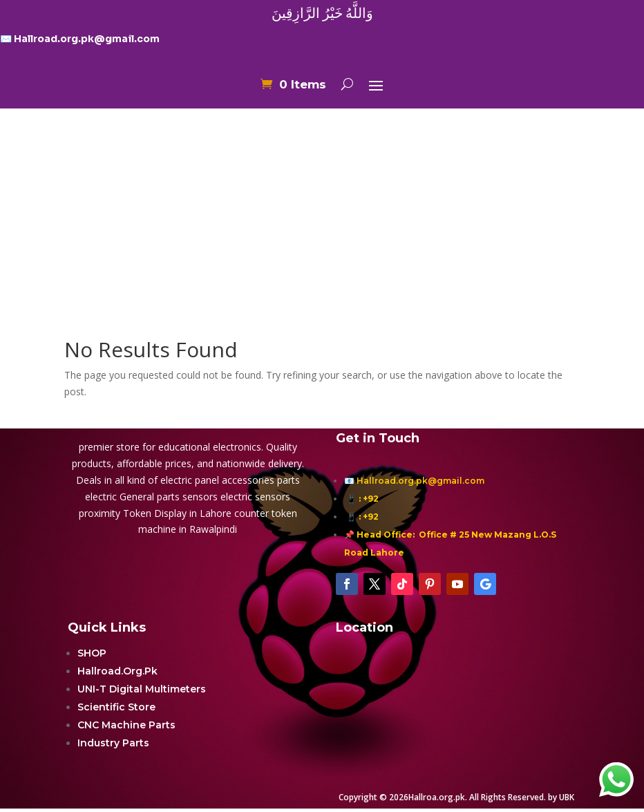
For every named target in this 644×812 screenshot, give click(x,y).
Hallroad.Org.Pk (117, 671)
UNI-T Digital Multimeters (142, 689)
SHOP (92, 653)
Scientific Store (116, 707)
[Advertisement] (322, 196)
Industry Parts (113, 743)
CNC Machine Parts (126, 725)
